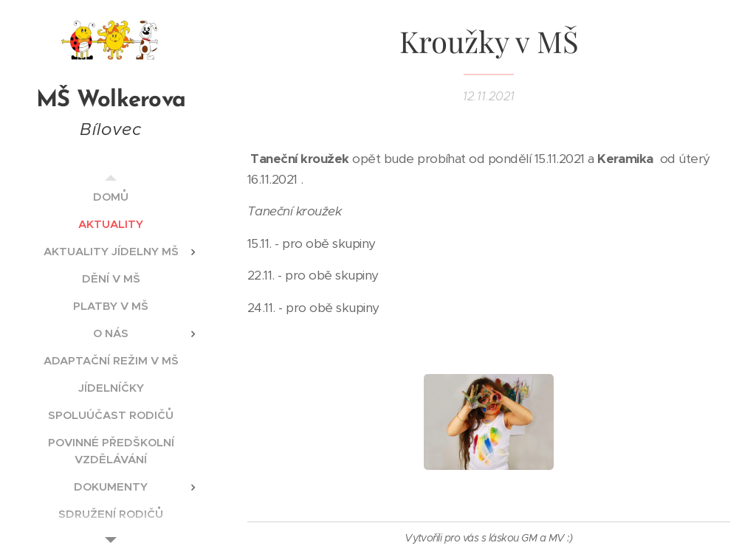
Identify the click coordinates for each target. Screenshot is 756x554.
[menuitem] (111, 197)
